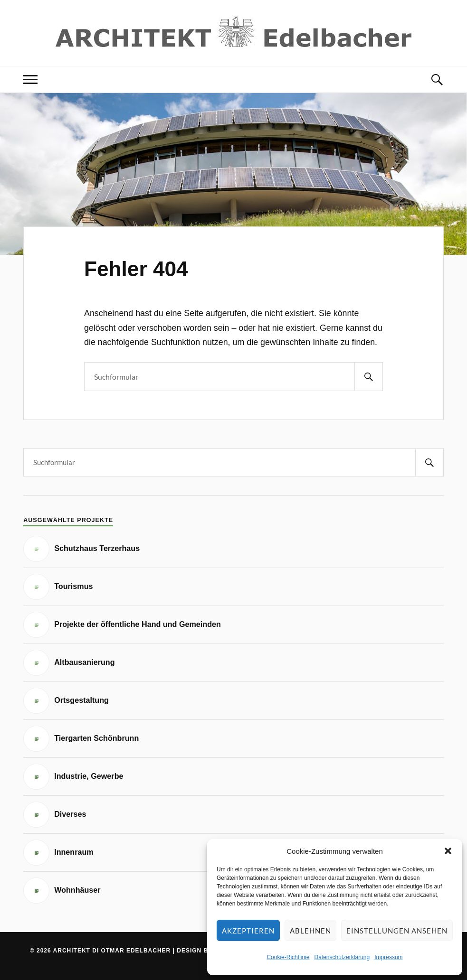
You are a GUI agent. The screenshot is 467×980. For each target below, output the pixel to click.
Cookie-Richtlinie (288, 957)
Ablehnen (310, 931)
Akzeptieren (248, 931)
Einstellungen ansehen (397, 931)
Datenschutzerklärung (342, 957)
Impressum (388, 957)
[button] (448, 851)
